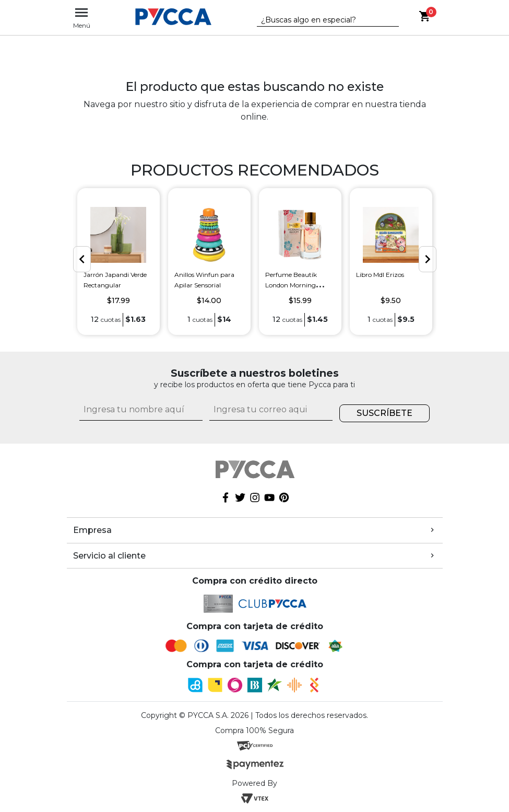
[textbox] (320, 20)
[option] (119, 262)
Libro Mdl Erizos (380, 275)
